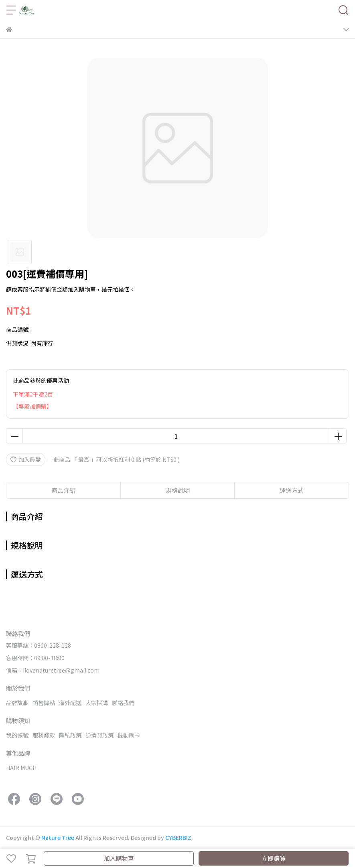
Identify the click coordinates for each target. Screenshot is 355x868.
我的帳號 (17, 735)
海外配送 (70, 703)
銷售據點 (44, 703)
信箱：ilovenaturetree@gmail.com (53, 670)
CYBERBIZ (178, 838)
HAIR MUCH (21, 768)
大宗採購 (97, 703)
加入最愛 (26, 459)
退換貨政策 (99, 735)
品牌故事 (17, 703)
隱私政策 (70, 735)
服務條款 (44, 735)
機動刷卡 (129, 735)
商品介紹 (63, 490)
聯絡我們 (123, 703)
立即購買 (274, 858)
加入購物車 (119, 858)
